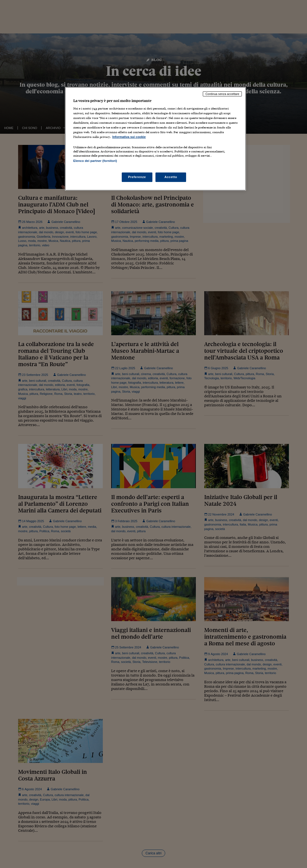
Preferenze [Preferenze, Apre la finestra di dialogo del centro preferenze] (137, 177)
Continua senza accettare (222, 94)
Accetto (171, 177)
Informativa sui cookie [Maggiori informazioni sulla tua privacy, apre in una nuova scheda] (129, 137)
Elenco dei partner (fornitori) (95, 161)
